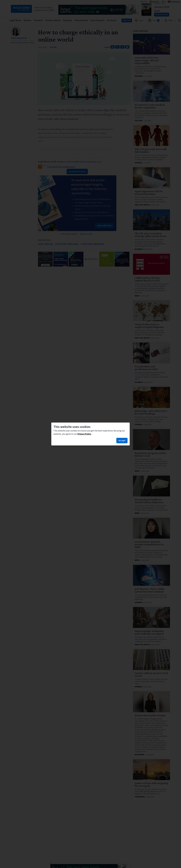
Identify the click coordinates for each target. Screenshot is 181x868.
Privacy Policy (84, 434)
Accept (122, 441)
